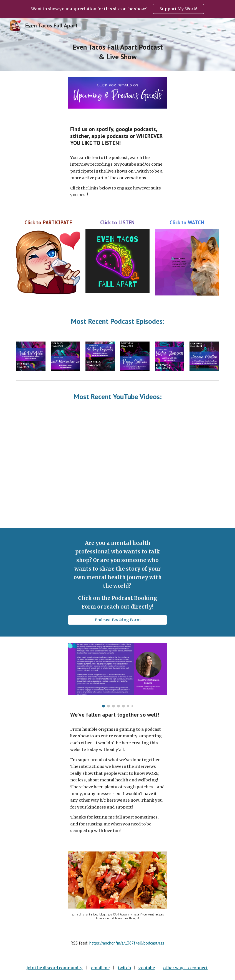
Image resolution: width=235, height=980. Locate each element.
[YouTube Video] (39, 433)
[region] (117, 9)
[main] (117, 52)
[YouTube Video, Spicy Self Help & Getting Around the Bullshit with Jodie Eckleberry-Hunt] (196, 506)
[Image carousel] (117, 675)
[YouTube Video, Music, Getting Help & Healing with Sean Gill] (39, 506)
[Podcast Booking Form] (117, 620)
